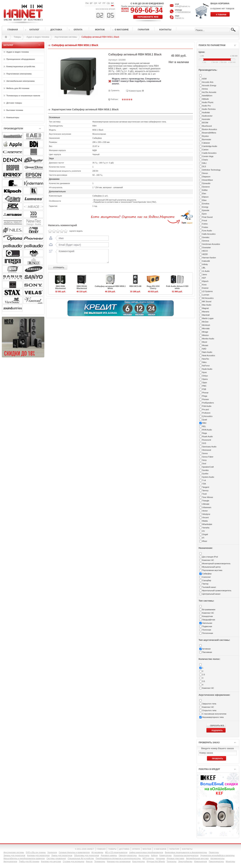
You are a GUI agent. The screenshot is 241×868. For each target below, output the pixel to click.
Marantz (206, 312)
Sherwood (207, 450)
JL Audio (206, 271)
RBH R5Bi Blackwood (60, 287)
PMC (204, 386)
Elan (204, 193)
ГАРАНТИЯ (174, 849)
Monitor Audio (208, 339)
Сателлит (207, 577)
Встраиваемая (209, 610)
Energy (205, 207)
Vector (205, 511)
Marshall (206, 315)
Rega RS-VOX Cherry (153, 287)
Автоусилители (10, 861)
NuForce (206, 366)
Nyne (204, 372)
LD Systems (207, 291)
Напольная (207, 623)
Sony (204, 460)
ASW (204, 79)
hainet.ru (180, 18)
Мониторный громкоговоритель (216, 564)
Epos (204, 214)
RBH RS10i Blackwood (82, 287)
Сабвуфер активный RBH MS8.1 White (110, 287)
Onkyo (205, 376)
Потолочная (208, 633)
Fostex (205, 227)
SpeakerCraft (208, 467)
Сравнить (115, 90)
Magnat (205, 308)
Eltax (204, 200)
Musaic (205, 345)
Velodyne (206, 514)
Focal (205, 220)
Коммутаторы (166, 855)
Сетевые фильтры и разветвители (74, 852)
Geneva (206, 241)
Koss (204, 285)
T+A (204, 480)
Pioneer (206, 399)
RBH (204, 423)
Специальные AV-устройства (81, 858)
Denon (205, 173)
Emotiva (206, 204)
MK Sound (207, 301)
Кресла (89, 861)
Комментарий (82, 256)
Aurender (206, 119)
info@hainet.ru (183, 6)
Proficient (206, 413)
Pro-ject (206, 409)
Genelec (206, 237)
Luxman (206, 295)
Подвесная (207, 626)
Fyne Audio (207, 231)
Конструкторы (139, 861)
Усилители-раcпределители (186, 855)
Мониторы (230, 861)
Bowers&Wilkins (209, 133)
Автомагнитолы (218, 858)
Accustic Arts (208, 82)
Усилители (52, 852)
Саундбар (207, 580)
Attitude (205, 99)
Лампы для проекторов (62, 855)
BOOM (205, 123)
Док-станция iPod (210, 557)
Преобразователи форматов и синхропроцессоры (118, 858)
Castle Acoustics (209, 153)
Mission (205, 335)
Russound (207, 440)
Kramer (205, 288)
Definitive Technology (211, 170)
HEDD (205, 254)
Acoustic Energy (209, 85)
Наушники (160, 858)
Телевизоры (100, 861)
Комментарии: (135, 91)
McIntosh (206, 325)
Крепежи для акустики (51, 861)
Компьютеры (13, 117)
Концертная (207, 616)
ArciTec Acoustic (209, 92)
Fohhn (205, 224)
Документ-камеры (109, 855)
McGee (205, 322)
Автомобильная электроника (20, 81)
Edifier (205, 190)
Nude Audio (207, 369)
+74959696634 (183, 12)
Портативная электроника (19, 74)
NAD (204, 349)
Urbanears (207, 507)
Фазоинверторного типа (213, 717)
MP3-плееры (148, 858)
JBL (204, 268)
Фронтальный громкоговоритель (217, 591)
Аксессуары (144, 855)
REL (204, 426)
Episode (206, 210)
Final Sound (207, 217)
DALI (204, 163)
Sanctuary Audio (209, 447)
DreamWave (208, 180)
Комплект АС (208, 560)
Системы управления (56, 858)
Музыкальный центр (211, 567)
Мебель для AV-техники (18, 88)
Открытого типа (209, 710)
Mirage (205, 332)
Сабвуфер (207, 574)
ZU (203, 531)
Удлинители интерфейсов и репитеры (217, 855)
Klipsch (205, 281)
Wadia (205, 521)
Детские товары (14, 103)
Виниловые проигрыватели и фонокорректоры (186, 852)
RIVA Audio (207, 430)
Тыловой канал (209, 587)
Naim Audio (207, 352)
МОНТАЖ (147, 849)
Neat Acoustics (209, 355)
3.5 (203, 681)
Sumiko (205, 470)
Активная (206, 649)
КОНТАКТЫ (187, 849)
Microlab (206, 328)
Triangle (206, 501)
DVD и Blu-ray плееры (36, 852)
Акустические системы (66, 37)
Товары (17, 37)
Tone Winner (208, 497)
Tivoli (204, 494)
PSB (204, 389)
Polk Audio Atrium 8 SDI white (177, 287)
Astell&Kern (207, 96)
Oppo (205, 382)
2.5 (203, 675)
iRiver (205, 541)
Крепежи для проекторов (38, 855)
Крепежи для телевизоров (119, 861)
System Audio (208, 477)
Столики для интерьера (74, 861)
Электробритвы (185, 861)
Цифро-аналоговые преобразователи (146, 852)
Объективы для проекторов (87, 855)
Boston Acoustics (210, 129)
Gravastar (206, 247)
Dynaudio (206, 183)
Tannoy (205, 490)
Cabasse (206, 143)
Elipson (205, 197)
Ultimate (206, 504)
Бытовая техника (15, 110)
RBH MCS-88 (135, 286)
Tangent (206, 487)
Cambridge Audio (210, 146)
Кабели (154, 855)
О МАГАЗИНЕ (160, 849)
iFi (203, 538)
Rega (204, 433)
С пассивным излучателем (214, 714)
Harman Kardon (209, 258)
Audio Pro (206, 106)
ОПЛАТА (136, 849)
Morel (205, 342)
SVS (204, 443)
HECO (205, 251)
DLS (204, 166)
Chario (205, 160)
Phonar (205, 393)
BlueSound (207, 126)
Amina (205, 89)
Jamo (205, 274)
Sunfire (205, 474)
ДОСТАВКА (124, 849)
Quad (205, 420)
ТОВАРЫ (112, 849)
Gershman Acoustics (211, 244)
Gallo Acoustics (209, 234)
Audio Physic (208, 102)
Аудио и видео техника (38, 37)
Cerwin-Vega (208, 156)
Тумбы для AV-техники (29, 861)
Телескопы (172, 861)
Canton (205, 150)
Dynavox (206, 187)
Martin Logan (208, 318)
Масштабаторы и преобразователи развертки (24, 858)
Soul (204, 463)
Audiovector (207, 116)
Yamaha (206, 528)
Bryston (205, 136)
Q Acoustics (207, 416)
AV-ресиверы (97, 852)
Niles (204, 362)
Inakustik (206, 261)
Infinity (205, 264)
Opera (205, 379)
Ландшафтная (209, 620)
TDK (204, 484)
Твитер (205, 584)
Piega (205, 396)
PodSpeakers (208, 403)
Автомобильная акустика (197, 858)
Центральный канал (211, 594)
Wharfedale (207, 524)
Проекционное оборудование (21, 59)
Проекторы (214, 852)
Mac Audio (207, 305)
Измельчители (200, 861)
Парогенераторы (216, 861)
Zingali (205, 534)
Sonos (205, 453)
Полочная (207, 630)
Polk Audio (207, 406)
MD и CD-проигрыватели (116, 852)
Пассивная (207, 652)
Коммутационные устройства (21, 66)
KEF (204, 278)
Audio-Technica (209, 109)
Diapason (206, 177)
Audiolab (206, 112)
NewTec (206, 359)
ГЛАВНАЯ (101, 849)
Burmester (207, 139)
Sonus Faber (208, 457)
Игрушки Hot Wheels (156, 861)
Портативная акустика (212, 570)
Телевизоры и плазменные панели (23, 96)
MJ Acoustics (208, 298)
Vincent (205, 517)
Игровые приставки (175, 858)
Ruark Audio (207, 436)
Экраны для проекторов (14, 855)
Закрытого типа (209, 704)
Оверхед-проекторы (128, 855)
